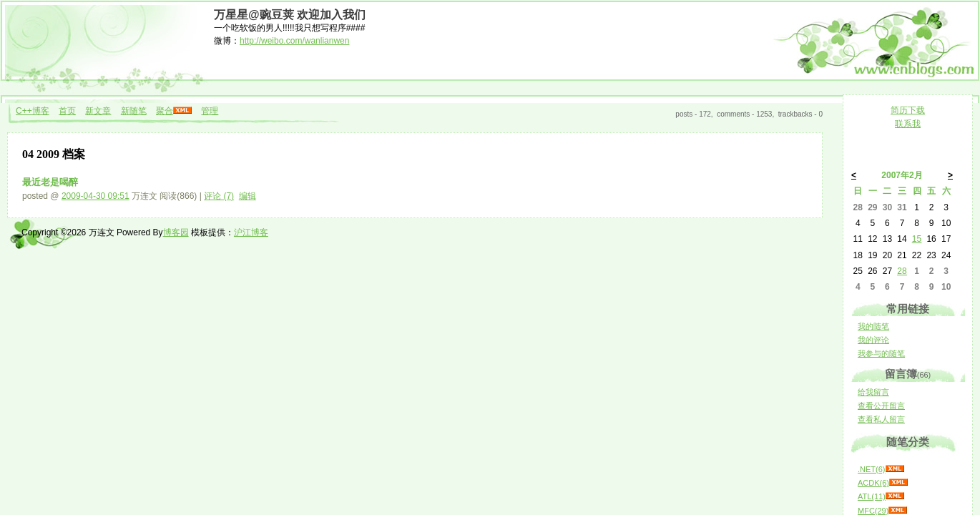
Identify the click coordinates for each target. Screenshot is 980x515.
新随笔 (134, 111)
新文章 (98, 111)
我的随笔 (873, 326)
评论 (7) (219, 196)
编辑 (248, 196)
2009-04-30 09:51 (95, 196)
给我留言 (873, 392)
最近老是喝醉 (50, 182)
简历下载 (908, 110)
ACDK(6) (873, 483)
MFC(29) (873, 511)
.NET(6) (872, 469)
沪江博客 (251, 232)
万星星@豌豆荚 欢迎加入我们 (290, 15)
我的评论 (873, 340)
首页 (67, 111)
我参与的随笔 (881, 353)
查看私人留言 (881, 419)
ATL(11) (872, 496)
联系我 (908, 124)
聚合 (165, 111)
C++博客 (33, 111)
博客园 (176, 232)
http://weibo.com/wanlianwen (294, 41)
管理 (210, 111)
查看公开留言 (881, 406)
